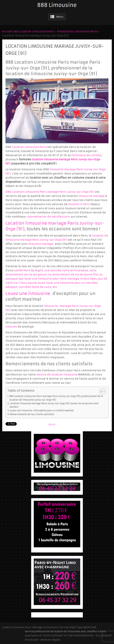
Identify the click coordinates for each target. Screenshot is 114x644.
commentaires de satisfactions (48, 217)
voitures (11, 327)
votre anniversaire (75, 270)
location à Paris (79, 204)
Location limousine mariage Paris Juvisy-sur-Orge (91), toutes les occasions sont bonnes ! (54, 405)
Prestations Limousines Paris (77, 31)
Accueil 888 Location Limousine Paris (28, 31)
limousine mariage (92, 196)
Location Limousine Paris (29, 147)
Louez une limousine (28, 294)
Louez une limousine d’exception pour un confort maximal (42, 411)
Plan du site (32, 640)
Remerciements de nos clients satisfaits (32, 414)
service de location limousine (57, 374)
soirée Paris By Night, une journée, (38, 270)
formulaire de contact (87, 155)
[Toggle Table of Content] (101, 391)
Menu (60, 17)
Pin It (52, 425)
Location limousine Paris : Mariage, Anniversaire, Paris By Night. (39, 627)
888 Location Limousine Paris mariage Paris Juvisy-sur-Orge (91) (50, 192)
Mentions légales (50, 640)
